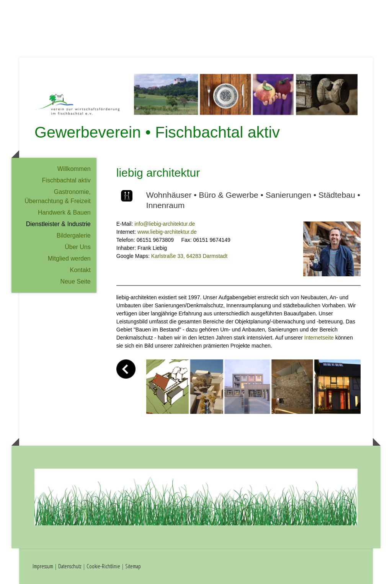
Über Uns (78, 247)
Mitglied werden (69, 258)
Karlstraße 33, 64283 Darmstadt (189, 256)
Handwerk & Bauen (64, 212)
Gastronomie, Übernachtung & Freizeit (58, 196)
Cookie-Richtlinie (103, 566)
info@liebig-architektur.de (165, 224)
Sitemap (133, 566)
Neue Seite (76, 281)
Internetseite (319, 338)
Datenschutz (70, 566)
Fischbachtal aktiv (66, 180)
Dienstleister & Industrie (58, 224)
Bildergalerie (74, 235)
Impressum (43, 566)
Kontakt (80, 270)
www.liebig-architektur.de (167, 232)
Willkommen (74, 169)
